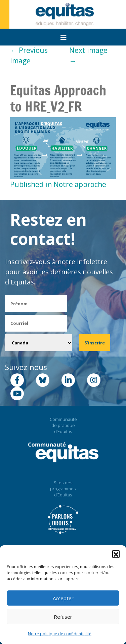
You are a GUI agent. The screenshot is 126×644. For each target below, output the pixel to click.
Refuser (63, 617)
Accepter (63, 598)
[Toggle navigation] (64, 37)
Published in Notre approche (58, 184)
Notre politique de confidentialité (60, 634)
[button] (116, 554)
